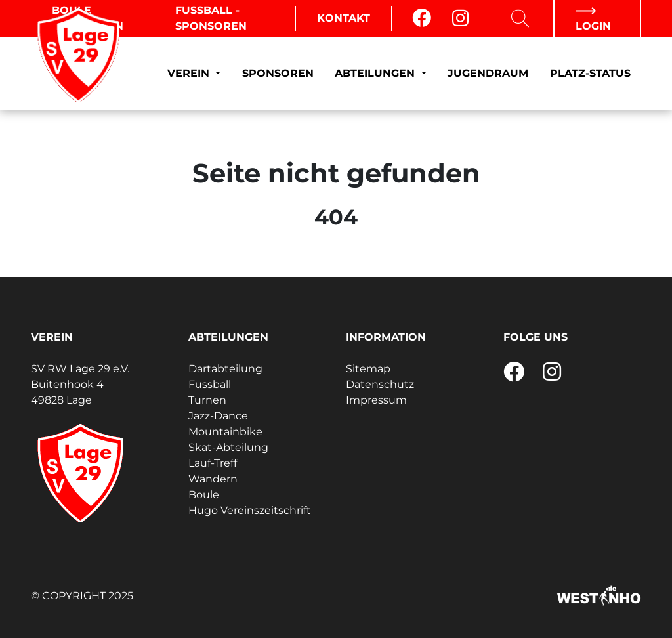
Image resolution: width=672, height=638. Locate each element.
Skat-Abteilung (228, 447)
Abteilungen (376, 73)
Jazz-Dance (218, 416)
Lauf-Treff (213, 463)
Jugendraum (488, 73)
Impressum (376, 400)
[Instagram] (460, 18)
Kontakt (344, 18)
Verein (190, 73)
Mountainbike (225, 432)
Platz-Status (590, 73)
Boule (204, 495)
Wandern (213, 479)
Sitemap (368, 369)
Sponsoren (278, 73)
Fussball (210, 384)
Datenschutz (380, 384)
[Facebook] (422, 18)
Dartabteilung (225, 369)
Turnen (207, 400)
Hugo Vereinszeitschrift (250, 510)
